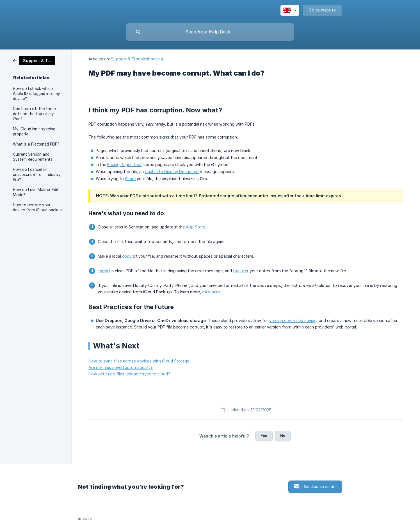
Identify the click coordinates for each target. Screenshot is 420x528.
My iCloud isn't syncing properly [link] (34, 132)
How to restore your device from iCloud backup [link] (37, 207)
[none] (290, 10)
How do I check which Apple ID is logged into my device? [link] (36, 94)
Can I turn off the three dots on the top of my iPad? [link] (34, 114)
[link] (34, 60)
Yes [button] (264, 436)
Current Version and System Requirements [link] (33, 157)
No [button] (283, 436)
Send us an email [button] (319, 486)
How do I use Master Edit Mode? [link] (36, 192)
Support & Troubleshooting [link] (137, 59)
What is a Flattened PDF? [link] (36, 144)
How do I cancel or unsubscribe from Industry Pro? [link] (37, 175)
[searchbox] (210, 32)
